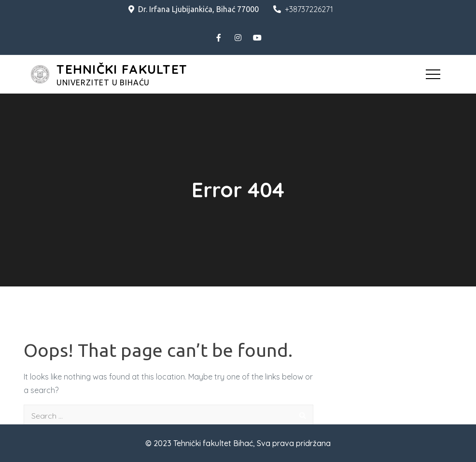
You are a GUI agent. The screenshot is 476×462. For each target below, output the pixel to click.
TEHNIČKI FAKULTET (122, 69)
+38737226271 (303, 9)
